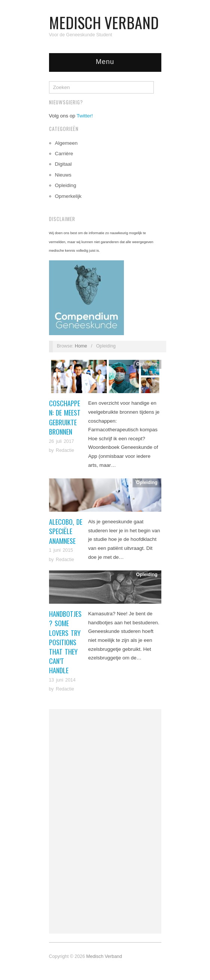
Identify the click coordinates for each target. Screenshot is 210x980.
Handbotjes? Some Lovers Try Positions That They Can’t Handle (65, 642)
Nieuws (63, 175)
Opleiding (66, 185)
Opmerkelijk (68, 196)
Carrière (64, 154)
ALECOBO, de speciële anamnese (66, 531)
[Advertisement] (105, 821)
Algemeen (66, 143)
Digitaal (63, 164)
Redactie (65, 450)
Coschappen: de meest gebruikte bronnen (65, 417)
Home (81, 346)
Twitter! (85, 116)
